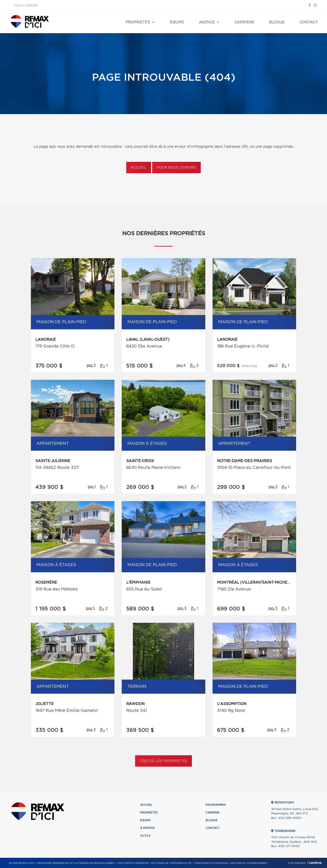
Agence (207, 22)
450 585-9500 (290, 818)
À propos (147, 828)
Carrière (244, 22)
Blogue (277, 22)
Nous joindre (26, 6)
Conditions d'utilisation (211, 863)
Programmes (216, 805)
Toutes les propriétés (164, 761)
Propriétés (138, 22)
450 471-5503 (289, 846)
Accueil (139, 168)
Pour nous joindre (176, 168)
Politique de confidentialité (171, 863)
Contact (309, 22)
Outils (145, 836)
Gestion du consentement (249, 863)
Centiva (314, 863)
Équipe (177, 22)
